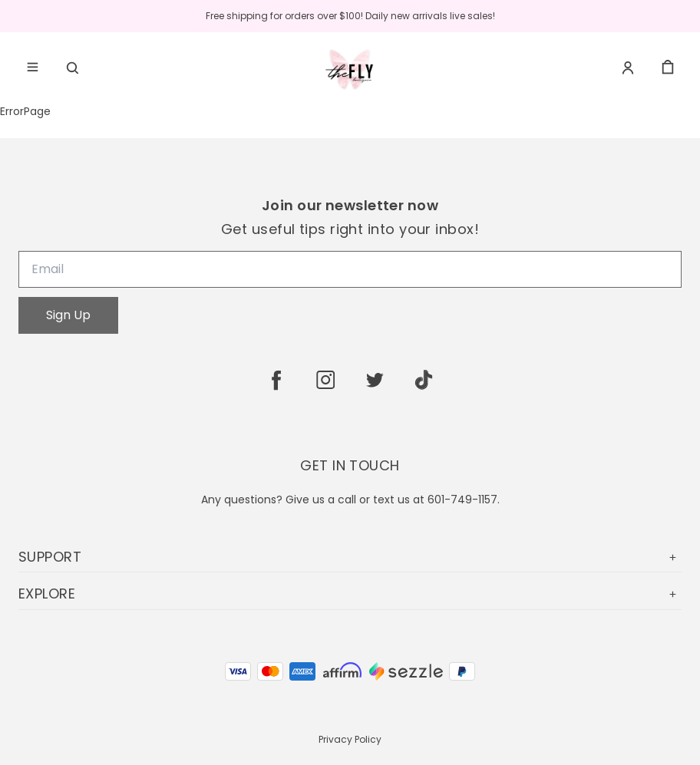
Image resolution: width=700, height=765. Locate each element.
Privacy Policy (350, 739)
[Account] (628, 68)
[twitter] (375, 380)
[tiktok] (424, 380)
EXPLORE (350, 594)
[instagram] (325, 380)
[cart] (668, 68)
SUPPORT (350, 557)
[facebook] (276, 380)
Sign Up (68, 315)
